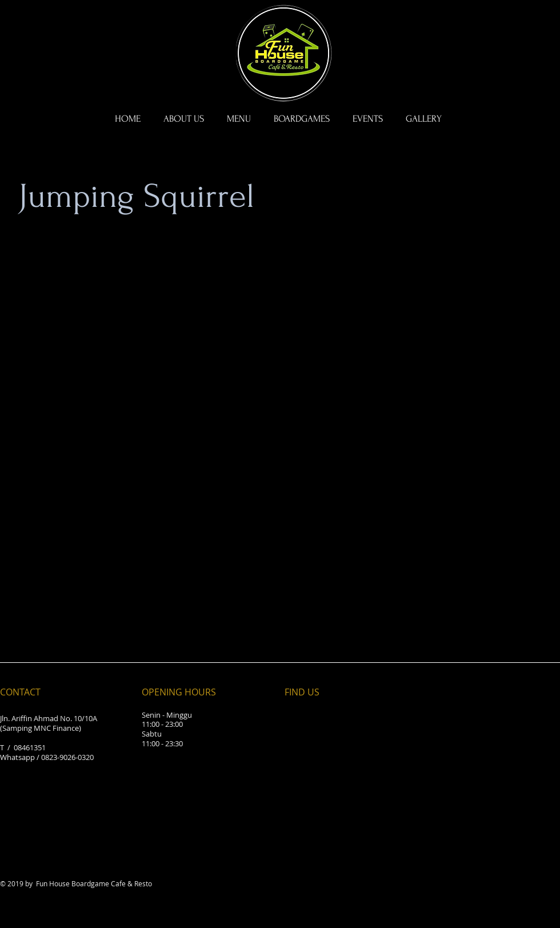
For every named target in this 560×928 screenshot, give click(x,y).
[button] (302, 119)
